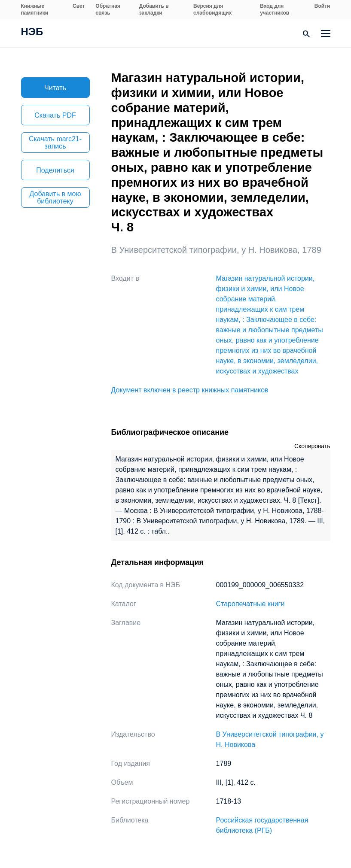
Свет (79, 6)
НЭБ (32, 33)
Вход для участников (275, 9)
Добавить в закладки (154, 9)
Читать (55, 88)
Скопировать (312, 446)
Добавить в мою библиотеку (55, 197)
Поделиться (55, 170)
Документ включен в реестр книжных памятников (190, 390)
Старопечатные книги (250, 604)
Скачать (55, 115)
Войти (322, 6)
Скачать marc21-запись (55, 143)
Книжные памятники (35, 9)
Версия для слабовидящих (212, 9)
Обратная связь (108, 9)
